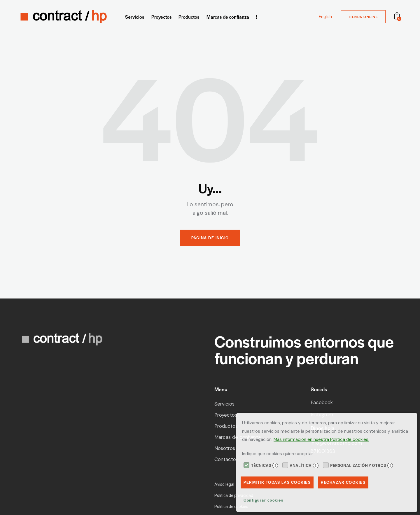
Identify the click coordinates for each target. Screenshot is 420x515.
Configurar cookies (263, 500)
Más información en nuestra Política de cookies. (321, 439)
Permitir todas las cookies (277, 482)
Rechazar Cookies (343, 482)
